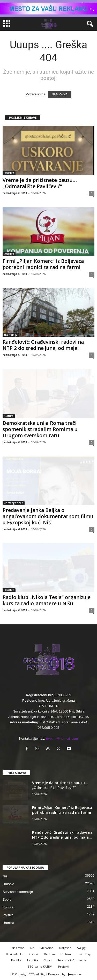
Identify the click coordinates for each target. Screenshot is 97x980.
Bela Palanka (15, 954)
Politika (8, 915)
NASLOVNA (60, 94)
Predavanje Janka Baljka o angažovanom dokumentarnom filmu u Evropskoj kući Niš (48, 516)
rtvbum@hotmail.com (62, 738)
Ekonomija (11, 335)
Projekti (64, 966)
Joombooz (75, 974)
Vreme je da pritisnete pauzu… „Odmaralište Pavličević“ (40, 183)
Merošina (47, 948)
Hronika (8, 923)
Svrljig (81, 948)
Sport (7, 899)
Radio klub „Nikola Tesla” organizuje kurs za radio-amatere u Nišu (47, 600)
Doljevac (65, 948)
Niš (5, 876)
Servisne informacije (18, 892)
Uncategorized (14, 503)
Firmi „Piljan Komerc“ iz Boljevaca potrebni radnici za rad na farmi (43, 264)
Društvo (9, 173)
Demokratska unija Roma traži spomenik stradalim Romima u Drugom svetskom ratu (40, 429)
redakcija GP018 (15, 193)
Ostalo (34, 954)
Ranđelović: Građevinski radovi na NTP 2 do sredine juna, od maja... (43, 345)
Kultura (9, 416)
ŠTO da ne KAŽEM (40, 966)
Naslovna (18, 948)
